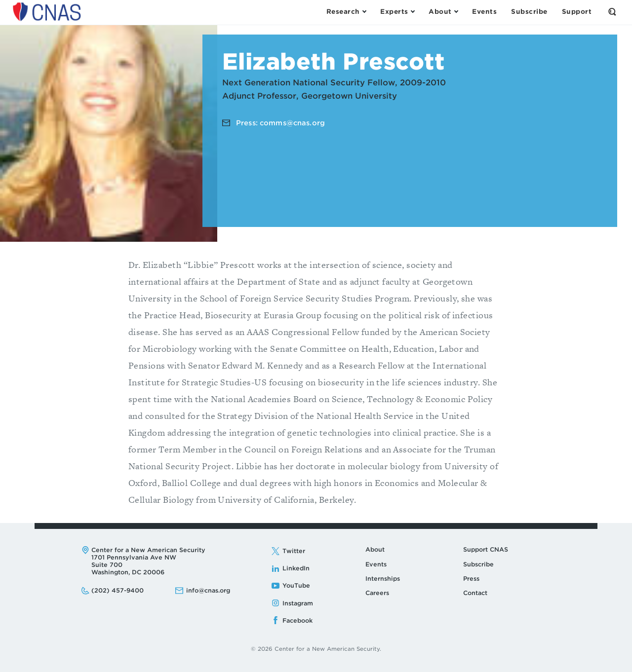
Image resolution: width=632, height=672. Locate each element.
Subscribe (478, 564)
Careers (377, 593)
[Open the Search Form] (612, 12)
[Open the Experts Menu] (397, 12)
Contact (475, 593)
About (375, 549)
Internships (383, 579)
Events (376, 564)
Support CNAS (486, 549)
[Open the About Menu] (443, 12)
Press (471, 579)
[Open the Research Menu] (346, 12)
